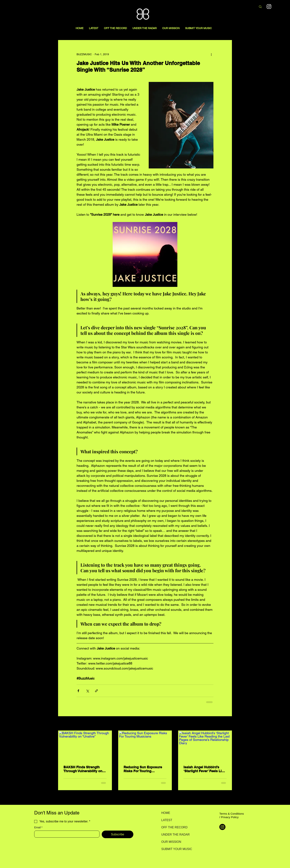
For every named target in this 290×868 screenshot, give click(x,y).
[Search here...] (234, 7)
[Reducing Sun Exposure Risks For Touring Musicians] (145, 746)
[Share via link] (96, 691)
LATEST (167, 820)
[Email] (66, 834)
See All (228, 724)
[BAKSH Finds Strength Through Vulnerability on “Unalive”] (85, 746)
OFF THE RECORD (174, 827)
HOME (166, 813)
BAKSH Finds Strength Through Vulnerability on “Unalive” (83, 769)
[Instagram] (222, 827)
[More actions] (211, 54)
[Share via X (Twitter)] (87, 691)
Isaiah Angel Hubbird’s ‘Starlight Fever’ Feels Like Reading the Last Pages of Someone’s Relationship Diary (204, 769)
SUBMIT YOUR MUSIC (174, 849)
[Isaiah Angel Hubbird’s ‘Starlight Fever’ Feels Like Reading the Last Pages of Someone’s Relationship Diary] (205, 746)
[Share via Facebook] (78, 691)
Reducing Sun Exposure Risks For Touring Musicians (143, 769)
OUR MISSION (171, 842)
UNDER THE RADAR (174, 835)
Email (38, 828)
